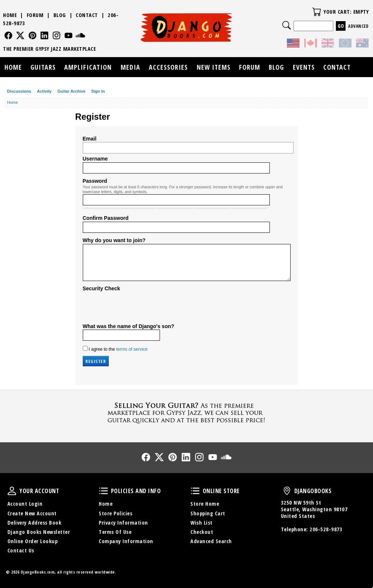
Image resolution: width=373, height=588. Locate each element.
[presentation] (139, 307)
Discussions (19, 91)
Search (287, 25)
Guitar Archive (71, 91)
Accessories (168, 67)
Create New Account (32, 513)
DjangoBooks (287, 491)
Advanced (358, 26)
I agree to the (115, 349)
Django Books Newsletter (39, 532)
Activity (44, 91)
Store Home (205, 504)
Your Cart (317, 12)
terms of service (132, 349)
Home (10, 15)
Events (304, 67)
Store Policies (115, 513)
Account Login (25, 504)
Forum (35, 15)
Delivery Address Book (35, 523)
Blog (60, 15)
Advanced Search (211, 541)
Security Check (102, 288)
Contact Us (21, 550)
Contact (87, 15)
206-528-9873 (326, 529)
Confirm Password (106, 218)
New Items (214, 67)
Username (95, 159)
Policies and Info (104, 491)
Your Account (12, 491)
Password (95, 181)
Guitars (43, 67)
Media (130, 67)
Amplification (88, 67)
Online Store (195, 491)
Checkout (202, 532)
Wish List (202, 523)
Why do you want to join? (114, 240)
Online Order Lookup (33, 541)
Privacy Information (123, 523)
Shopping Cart (208, 513)
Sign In (98, 91)
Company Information (126, 541)
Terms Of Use (115, 532)
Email (90, 139)
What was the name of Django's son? (129, 326)
